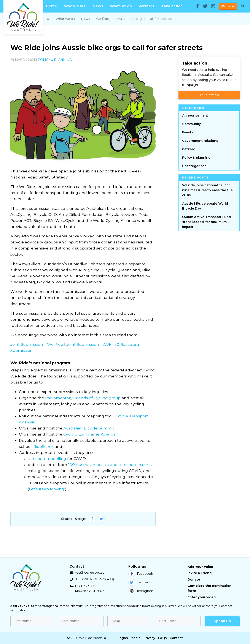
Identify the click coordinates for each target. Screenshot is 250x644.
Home (52, 6)
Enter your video (202, 597)
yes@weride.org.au (90, 573)
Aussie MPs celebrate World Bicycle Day (205, 206)
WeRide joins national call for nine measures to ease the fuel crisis (208, 190)
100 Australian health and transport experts (110, 465)
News (98, 6)
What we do (121, 6)
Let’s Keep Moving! (47, 489)
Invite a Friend (200, 573)
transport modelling (47, 459)
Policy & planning (55, 60)
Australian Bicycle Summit (89, 428)
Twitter (138, 582)
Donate (228, 6)
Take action (172, 6)
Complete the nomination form (209, 588)
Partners (146, 6)
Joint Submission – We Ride (37, 344)
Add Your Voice (200, 567)
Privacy (149, 638)
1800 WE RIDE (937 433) (94, 579)
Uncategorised (194, 166)
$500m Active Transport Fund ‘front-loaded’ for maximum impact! (206, 222)
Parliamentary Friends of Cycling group (83, 398)
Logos (123, 638)
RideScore (43, 446)
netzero (189, 149)
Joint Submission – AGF (89, 344)
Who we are (75, 6)
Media (135, 638)
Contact (176, 638)
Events (188, 132)
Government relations (200, 141)
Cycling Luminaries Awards (89, 434)
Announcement (195, 115)
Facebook (141, 574)
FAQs (162, 638)
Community (191, 124)
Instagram (141, 591)
